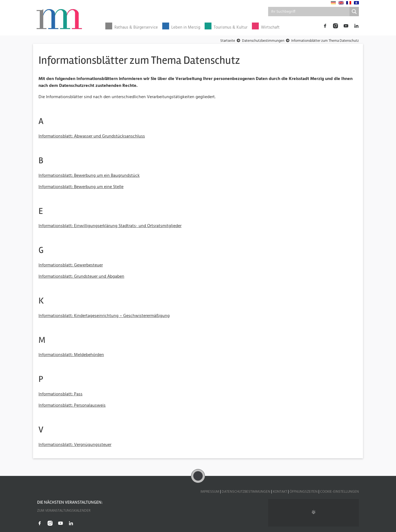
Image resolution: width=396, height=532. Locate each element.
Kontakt (280, 492)
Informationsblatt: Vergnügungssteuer (75, 445)
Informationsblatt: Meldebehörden (71, 355)
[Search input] (309, 12)
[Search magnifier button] (354, 12)
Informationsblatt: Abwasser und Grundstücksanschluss (92, 136)
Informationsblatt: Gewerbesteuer (71, 265)
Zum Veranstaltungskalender (64, 511)
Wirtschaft (270, 28)
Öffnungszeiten (304, 492)
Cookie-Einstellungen (339, 492)
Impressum (210, 492)
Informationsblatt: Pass (61, 394)
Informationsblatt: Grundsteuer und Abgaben (81, 277)
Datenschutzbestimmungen (246, 492)
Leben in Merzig (186, 28)
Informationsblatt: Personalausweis (72, 406)
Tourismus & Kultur (231, 28)
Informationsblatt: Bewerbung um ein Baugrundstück (89, 176)
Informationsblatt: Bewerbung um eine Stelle (81, 187)
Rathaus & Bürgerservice (136, 28)
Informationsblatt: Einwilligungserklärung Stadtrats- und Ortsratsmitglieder (110, 226)
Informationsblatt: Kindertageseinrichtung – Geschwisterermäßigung (104, 316)
